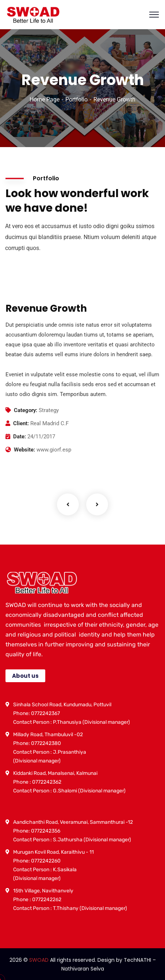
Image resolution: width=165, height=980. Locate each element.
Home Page (45, 99)
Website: (24, 450)
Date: (20, 437)
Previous (68, 504)
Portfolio (76, 99)
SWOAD (39, 960)
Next (97, 504)
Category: (26, 410)
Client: (21, 423)
